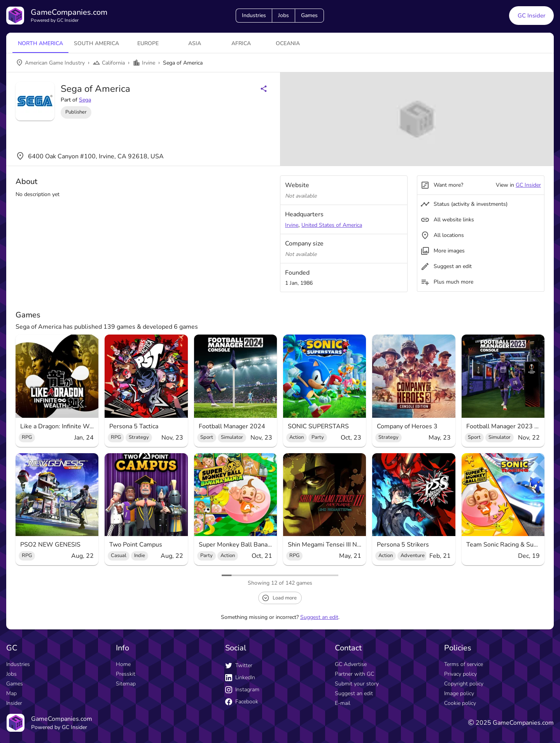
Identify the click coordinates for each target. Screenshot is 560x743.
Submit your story (357, 684)
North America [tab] (40, 43)
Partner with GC (354, 674)
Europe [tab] (148, 43)
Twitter (239, 665)
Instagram (242, 690)
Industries (254, 15)
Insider (14, 703)
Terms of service (464, 664)
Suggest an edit (319, 617)
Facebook (242, 702)
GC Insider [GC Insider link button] (531, 16)
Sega (85, 100)
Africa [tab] (241, 43)
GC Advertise (351, 664)
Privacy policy (460, 674)
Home (123, 664)
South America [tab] (96, 43)
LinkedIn (240, 677)
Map (11, 693)
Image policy (459, 693)
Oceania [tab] (288, 43)
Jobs (283, 15)
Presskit (126, 674)
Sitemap (126, 684)
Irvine (292, 225)
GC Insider (528, 185)
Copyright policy (464, 684)
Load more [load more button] (279, 598)
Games (309, 15)
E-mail (343, 703)
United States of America (332, 225)
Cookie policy (460, 703)
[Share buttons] (264, 89)
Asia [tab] (195, 43)
